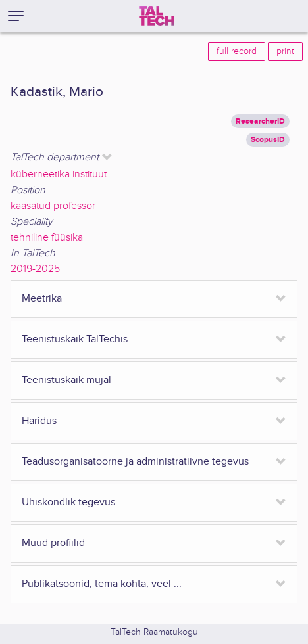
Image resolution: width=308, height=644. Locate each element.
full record (237, 51)
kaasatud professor (53, 206)
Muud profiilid (53, 543)
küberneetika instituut (59, 174)
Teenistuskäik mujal (66, 380)
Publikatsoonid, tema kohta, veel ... (102, 584)
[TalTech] (157, 16)
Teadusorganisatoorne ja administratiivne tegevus (135, 462)
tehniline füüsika (47, 238)
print (285, 51)
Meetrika (42, 299)
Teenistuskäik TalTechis (75, 339)
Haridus (39, 421)
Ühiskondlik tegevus (68, 502)
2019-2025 (35, 269)
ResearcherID (260, 121)
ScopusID (268, 140)
